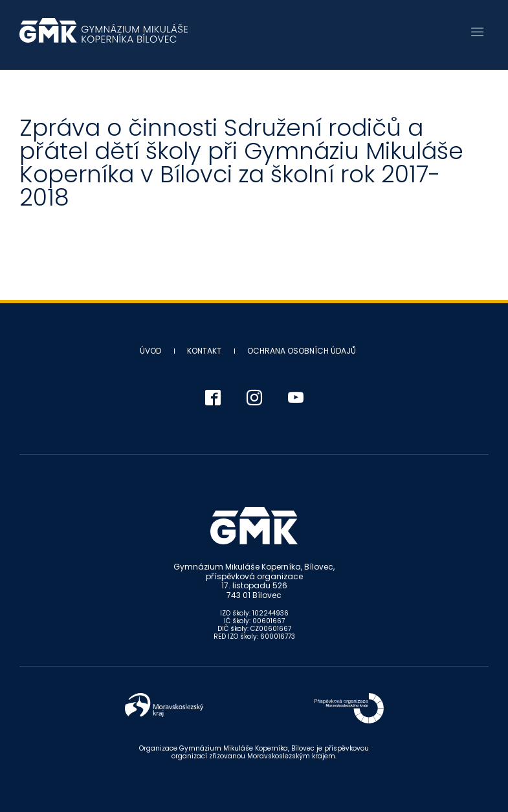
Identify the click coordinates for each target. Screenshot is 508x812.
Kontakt (204, 351)
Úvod (150, 351)
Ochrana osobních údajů (302, 351)
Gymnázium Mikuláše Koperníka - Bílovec (104, 37)
